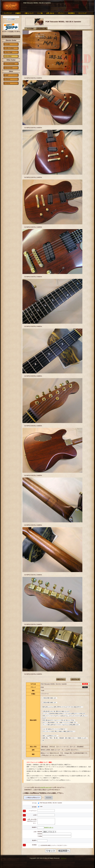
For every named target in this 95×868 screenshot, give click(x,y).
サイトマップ (82, 13)
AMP (7, 75)
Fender (8, 44)
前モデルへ (61, 679)
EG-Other (9, 56)
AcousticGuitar (10, 64)
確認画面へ (64, 851)
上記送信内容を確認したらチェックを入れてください (53, 845)
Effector (8, 79)
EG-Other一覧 (42, 29)
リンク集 (40, 13)
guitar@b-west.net (45, 787)
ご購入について (29, 13)
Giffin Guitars (10, 48)
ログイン (64, 858)
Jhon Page (9, 52)
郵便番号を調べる (49, 828)
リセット (51, 851)
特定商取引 (71, 13)
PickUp (8, 83)
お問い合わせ (50, 13)
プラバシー (61, 13)
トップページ (8, 13)
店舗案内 (18, 13)
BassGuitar (9, 68)
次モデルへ (75, 679)
